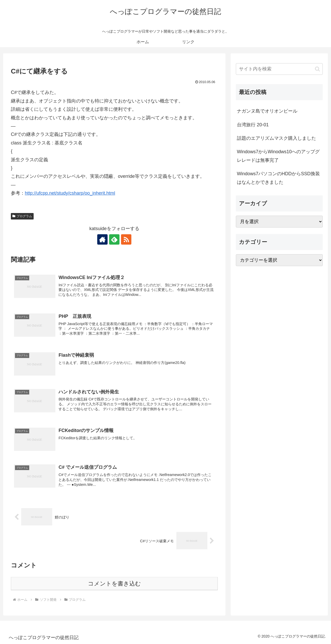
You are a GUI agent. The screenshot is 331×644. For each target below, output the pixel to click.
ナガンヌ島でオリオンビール (267, 111)
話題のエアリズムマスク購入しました (276, 138)
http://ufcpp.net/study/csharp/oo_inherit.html (70, 193)
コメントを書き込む (114, 584)
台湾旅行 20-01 (253, 125)
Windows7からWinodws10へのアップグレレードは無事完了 (278, 156)
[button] (317, 69)
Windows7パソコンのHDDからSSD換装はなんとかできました (278, 178)
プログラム (22, 216)
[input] (279, 69)
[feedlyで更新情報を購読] (114, 239)
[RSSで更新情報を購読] (126, 239)
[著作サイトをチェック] (102, 239)
